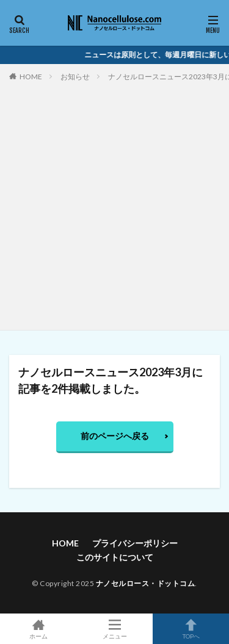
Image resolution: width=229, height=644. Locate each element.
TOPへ (191, 629)
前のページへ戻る (115, 436)
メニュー (114, 629)
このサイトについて (115, 557)
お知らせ (75, 77)
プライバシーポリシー (135, 543)
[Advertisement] (114, 203)
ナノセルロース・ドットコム (146, 583)
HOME (31, 77)
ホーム (38, 629)
